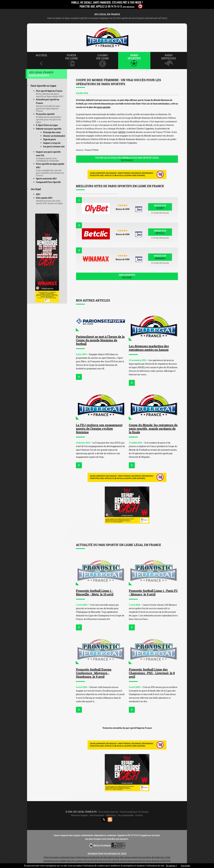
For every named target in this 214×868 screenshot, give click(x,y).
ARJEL (122, 132)
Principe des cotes (52, 132)
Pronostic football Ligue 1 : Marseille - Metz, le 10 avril (95, 592)
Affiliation (111, 815)
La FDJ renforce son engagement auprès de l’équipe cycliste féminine (99, 429)
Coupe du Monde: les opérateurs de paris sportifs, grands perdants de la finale (153, 429)
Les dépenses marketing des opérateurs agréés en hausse (149, 348)
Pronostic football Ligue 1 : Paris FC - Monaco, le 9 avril (153, 592)
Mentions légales (80, 815)
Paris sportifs (127, 276)
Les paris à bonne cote (54, 146)
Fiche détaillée (160, 213)
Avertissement (97, 815)
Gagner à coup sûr (52, 143)
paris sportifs (104, 107)
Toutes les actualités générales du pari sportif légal (127, 159)
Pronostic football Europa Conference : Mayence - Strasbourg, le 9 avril (94, 673)
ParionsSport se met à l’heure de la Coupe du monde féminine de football (100, 340)
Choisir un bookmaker (54, 136)
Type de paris (49, 139)
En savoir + (171, 866)
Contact (139, 815)
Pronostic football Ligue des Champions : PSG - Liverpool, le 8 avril (152, 673)
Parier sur (160, 207)
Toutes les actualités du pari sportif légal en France (127, 728)
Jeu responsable (126, 815)
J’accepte (185, 866)
